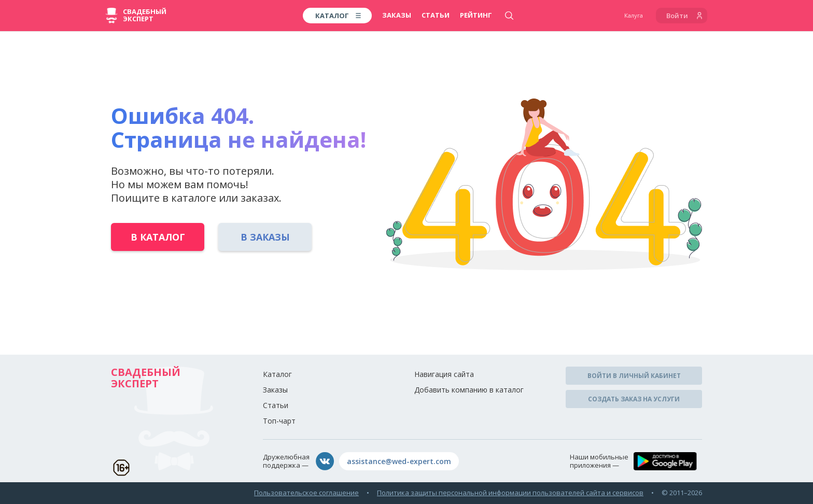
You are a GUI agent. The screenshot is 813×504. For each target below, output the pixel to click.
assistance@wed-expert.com (399, 461)
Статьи (436, 15)
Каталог (277, 374)
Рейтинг (476, 15)
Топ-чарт (279, 421)
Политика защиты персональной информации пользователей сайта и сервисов (510, 493)
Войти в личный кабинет (634, 376)
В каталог (158, 237)
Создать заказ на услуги (634, 399)
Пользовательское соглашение (306, 493)
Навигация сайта (444, 374)
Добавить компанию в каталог (469, 390)
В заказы (265, 237)
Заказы (397, 15)
